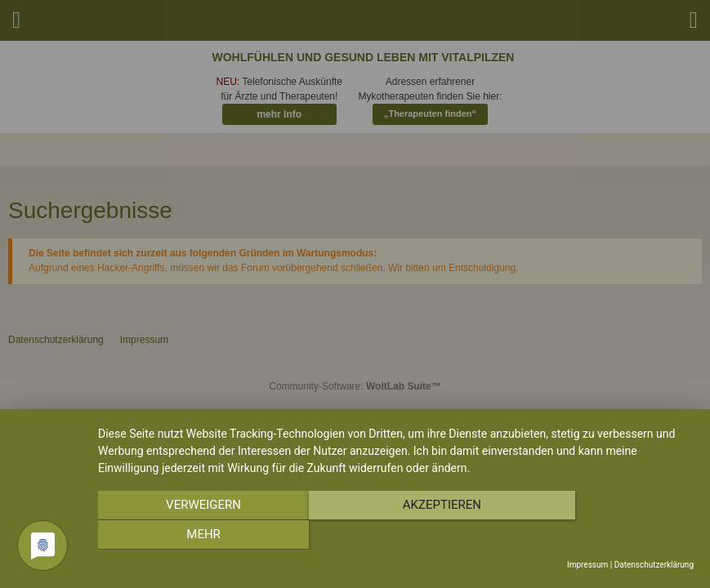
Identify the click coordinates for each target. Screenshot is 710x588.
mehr (605, 536)
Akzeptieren (395, 536)
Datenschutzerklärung (654, 565)
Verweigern (187, 536)
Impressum (587, 565)
